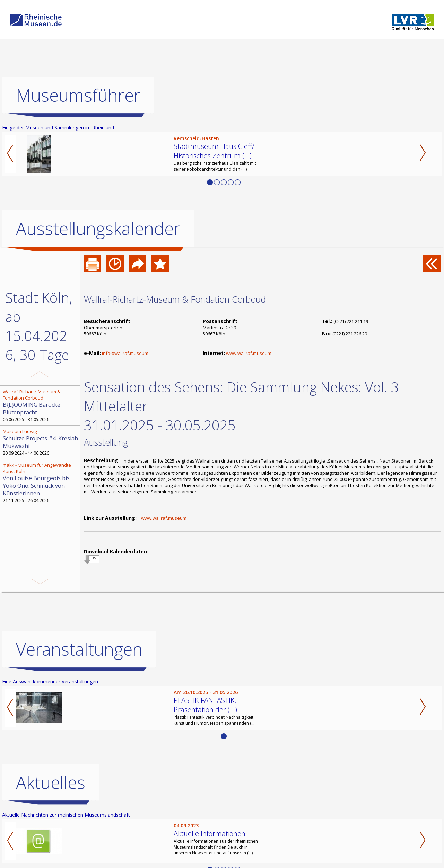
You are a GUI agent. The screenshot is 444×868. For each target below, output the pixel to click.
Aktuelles (51, 818)
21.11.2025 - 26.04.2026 (41, 483)
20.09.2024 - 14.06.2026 (41, 442)
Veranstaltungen (79, 685)
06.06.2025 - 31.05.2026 (41, 405)
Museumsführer (78, 95)
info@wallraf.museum (125, 353)
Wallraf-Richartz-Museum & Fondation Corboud (175, 299)
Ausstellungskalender (98, 229)
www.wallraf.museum (249, 353)
